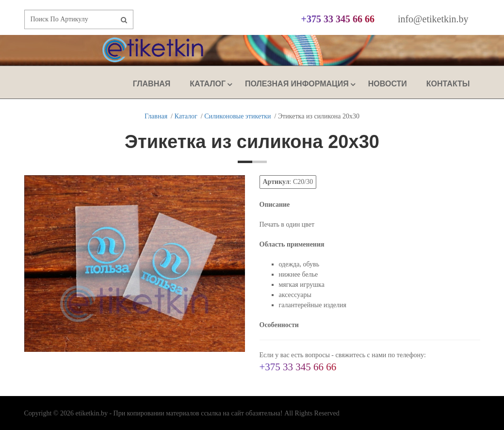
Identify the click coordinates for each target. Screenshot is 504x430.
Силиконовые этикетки (237, 116)
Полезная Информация (297, 84)
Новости (388, 84)
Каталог (208, 84)
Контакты (448, 84)
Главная (152, 84)
